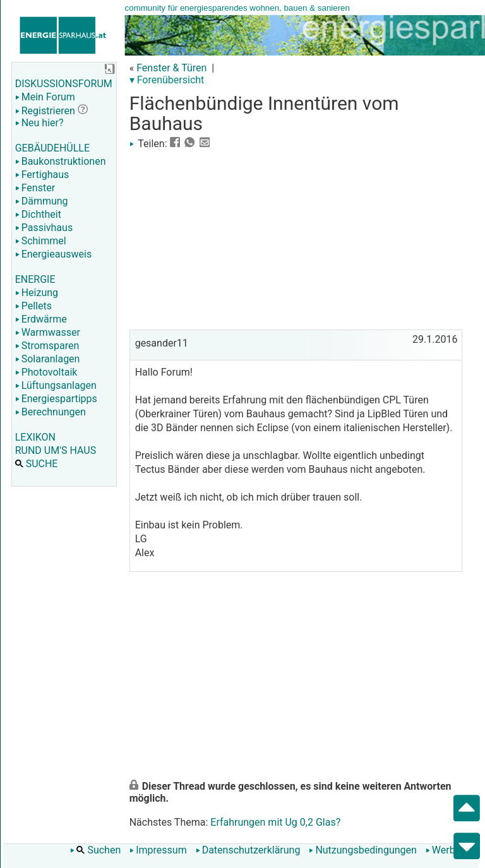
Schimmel (41, 241)
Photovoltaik (46, 372)
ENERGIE (35, 279)
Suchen (95, 850)
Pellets (33, 306)
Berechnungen (51, 412)
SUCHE (37, 464)
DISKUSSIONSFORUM (64, 84)
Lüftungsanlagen (56, 385)
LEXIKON (35, 437)
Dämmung (42, 201)
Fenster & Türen (171, 68)
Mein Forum (45, 97)
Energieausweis (53, 254)
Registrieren (45, 111)
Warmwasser (48, 332)
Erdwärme (41, 319)
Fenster (35, 188)
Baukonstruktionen (61, 161)
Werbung (449, 850)
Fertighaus (42, 175)
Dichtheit (38, 214)
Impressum (158, 850)
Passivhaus (44, 228)
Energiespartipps (56, 399)
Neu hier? (39, 123)
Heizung (37, 293)
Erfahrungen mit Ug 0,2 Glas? (275, 822)
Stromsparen (47, 346)
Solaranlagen (48, 359)
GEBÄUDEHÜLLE (52, 148)
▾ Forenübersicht (167, 80)
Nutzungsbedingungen (362, 850)
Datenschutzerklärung (248, 850)
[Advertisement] (296, 238)
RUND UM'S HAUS (56, 450)
